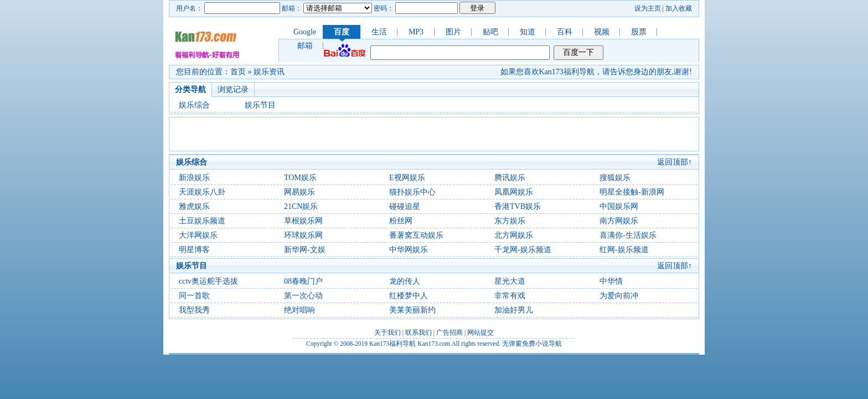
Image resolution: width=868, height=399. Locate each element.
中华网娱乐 (409, 250)
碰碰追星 (405, 206)
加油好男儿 (514, 310)
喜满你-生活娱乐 (628, 235)
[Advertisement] (434, 134)
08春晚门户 (303, 281)
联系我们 (418, 332)
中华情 (611, 281)
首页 (238, 72)
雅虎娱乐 (194, 206)
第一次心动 (303, 296)
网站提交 (480, 332)
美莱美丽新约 (412, 310)
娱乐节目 (260, 105)
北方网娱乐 (514, 235)
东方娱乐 (510, 221)
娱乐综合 (194, 105)
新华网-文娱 (305, 250)
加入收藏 (679, 8)
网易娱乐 (299, 192)
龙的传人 (405, 281)
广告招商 (449, 332)
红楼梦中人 (409, 296)
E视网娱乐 (407, 178)
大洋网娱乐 (198, 235)
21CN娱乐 (301, 206)
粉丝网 (401, 221)
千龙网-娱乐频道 (523, 250)
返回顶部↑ (675, 162)
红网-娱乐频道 (624, 250)
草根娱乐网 (303, 221)
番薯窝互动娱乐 (416, 235)
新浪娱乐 (194, 178)
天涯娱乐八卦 (202, 192)
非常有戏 (510, 296)
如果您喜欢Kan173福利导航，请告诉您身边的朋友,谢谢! (596, 72)
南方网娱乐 (619, 221)
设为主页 (648, 8)
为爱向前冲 (619, 296)
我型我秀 (194, 310)
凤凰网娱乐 (514, 192)
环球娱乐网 (303, 235)
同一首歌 (194, 296)
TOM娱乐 (300, 178)
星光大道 (510, 281)
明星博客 (194, 250)
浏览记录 (233, 89)
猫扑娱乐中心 (412, 192)
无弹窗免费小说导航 (532, 344)
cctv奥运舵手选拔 (208, 281)
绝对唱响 (299, 310)
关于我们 (387, 332)
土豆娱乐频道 (202, 221)
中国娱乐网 (619, 206)
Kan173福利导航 (392, 344)
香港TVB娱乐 (518, 206)
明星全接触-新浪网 (632, 192)
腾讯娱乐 (510, 178)
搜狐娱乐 (615, 178)
